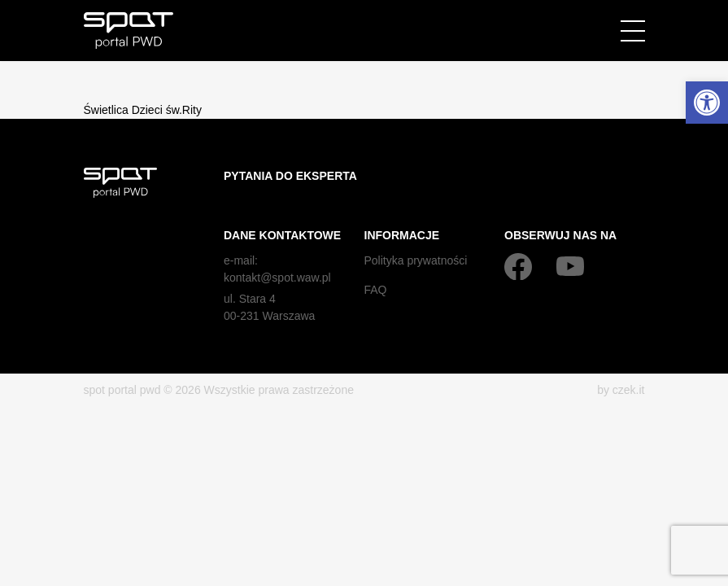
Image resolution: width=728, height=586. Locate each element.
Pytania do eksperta (290, 176)
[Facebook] (518, 266)
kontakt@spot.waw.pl (277, 278)
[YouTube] (570, 266)
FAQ (376, 290)
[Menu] (633, 31)
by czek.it (621, 390)
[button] (707, 103)
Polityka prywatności (416, 260)
